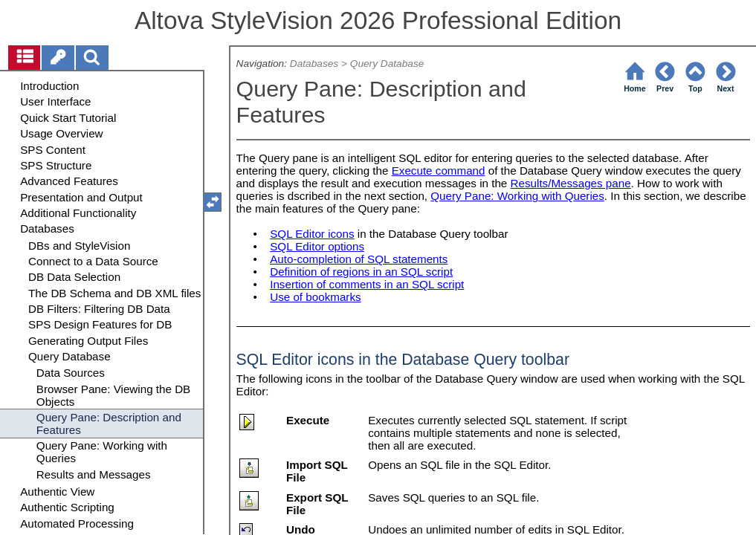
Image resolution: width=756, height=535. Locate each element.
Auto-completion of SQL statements (359, 259)
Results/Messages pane (571, 183)
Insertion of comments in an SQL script (367, 284)
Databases (314, 64)
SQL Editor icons (312, 234)
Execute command (439, 171)
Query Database (387, 64)
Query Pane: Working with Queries (517, 196)
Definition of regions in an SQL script (361, 272)
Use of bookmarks (315, 297)
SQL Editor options (317, 246)
